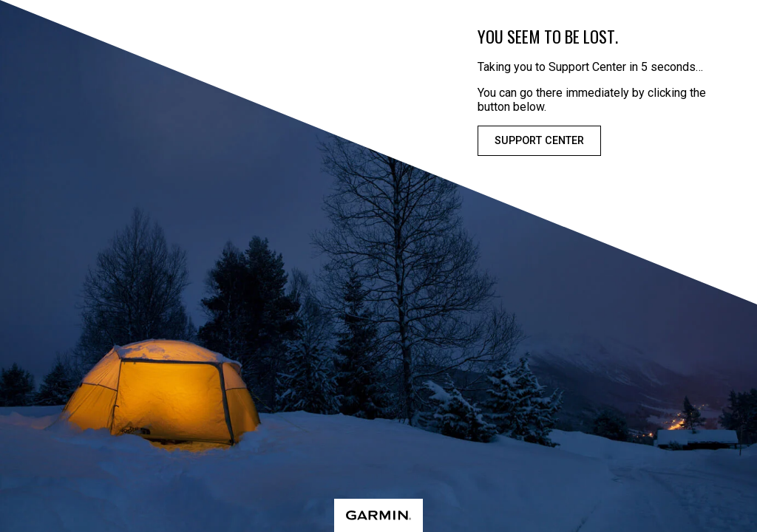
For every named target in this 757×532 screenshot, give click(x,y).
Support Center (539, 141)
